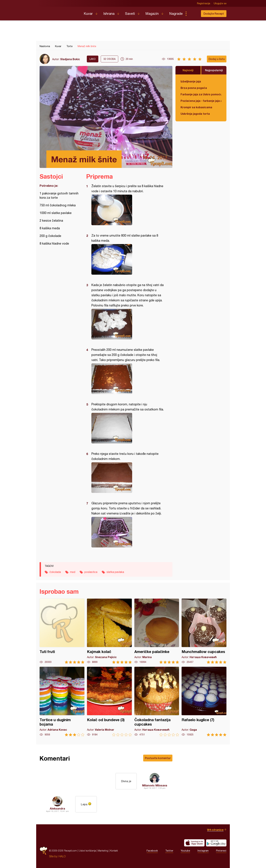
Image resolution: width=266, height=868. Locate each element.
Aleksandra (57, 808)
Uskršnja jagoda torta (195, 114)
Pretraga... (193, 14)
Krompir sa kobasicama (196, 107)
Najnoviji (188, 70)
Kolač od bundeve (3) (109, 702)
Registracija (204, 3)
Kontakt (114, 851)
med (73, 572)
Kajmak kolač (109, 631)
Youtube (185, 851)
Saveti (130, 14)
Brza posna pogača (194, 88)
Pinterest (221, 851)
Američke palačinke (157, 631)
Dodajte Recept (214, 14)
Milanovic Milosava (155, 785)
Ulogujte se (220, 3)
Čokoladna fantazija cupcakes (157, 702)
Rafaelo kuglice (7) (204, 702)
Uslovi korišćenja (87, 851)
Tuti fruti (62, 631)
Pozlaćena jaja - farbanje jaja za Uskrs (201, 101)
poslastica (91, 572)
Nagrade (176, 14)
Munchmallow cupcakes (204, 631)
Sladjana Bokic (70, 59)
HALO (62, 856)
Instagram (203, 851)
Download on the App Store (194, 843)
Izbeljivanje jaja (191, 81)
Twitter (169, 851)
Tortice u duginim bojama (62, 702)
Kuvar (88, 14)
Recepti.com (59, 12)
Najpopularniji (214, 70)
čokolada (55, 572)
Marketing (103, 851)
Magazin (152, 14)
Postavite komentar (158, 758)
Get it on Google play (216, 843)
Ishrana (109, 14)
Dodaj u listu (217, 59)
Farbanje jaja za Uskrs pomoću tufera (201, 94)
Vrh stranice (215, 830)
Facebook (152, 851)
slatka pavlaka (115, 572)
